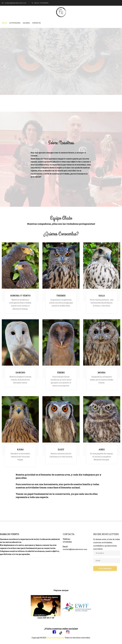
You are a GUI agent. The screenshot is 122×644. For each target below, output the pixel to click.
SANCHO (20, 372)
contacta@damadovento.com (14, 3)
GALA (102, 296)
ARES (102, 449)
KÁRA (20, 449)
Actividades (15, 23)
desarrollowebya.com (55, 638)
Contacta (36, 23)
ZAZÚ (61, 449)
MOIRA (102, 372)
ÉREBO (61, 372)
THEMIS (61, 296)
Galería (26, 23)
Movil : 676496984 (40, 3)
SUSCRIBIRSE (105, 568)
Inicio (4, 23)
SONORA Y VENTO (20, 296)
